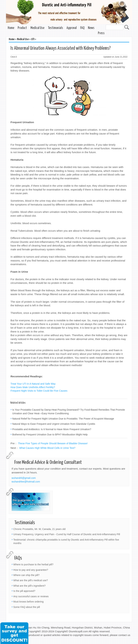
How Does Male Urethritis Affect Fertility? (33, 387)
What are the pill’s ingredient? (29, 586)
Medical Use (37, 28)
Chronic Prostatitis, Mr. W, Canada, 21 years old (39, 529)
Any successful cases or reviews (31, 596)
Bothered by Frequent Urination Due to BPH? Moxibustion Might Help (50, 435)
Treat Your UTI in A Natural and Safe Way (33, 384)
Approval (72, 28)
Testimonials (55, 28)
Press (101, 33)
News (91, 28)
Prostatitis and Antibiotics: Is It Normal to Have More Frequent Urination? (52, 429)
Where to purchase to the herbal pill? (33, 564)
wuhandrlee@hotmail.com (26, 482)
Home (11, 28)
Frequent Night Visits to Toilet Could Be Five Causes (39, 391)
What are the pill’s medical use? (31, 580)
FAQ (82, 28)
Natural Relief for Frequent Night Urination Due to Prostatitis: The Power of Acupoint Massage (63, 419)
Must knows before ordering (28, 602)
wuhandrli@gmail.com (24, 478)
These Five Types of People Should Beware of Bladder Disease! (53, 443)
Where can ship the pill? (26, 575)
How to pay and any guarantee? (31, 570)
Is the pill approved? (24, 591)
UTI (33, 39)
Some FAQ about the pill (27, 607)
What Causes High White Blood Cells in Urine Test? (47, 448)
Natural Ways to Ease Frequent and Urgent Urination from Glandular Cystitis (54, 424)
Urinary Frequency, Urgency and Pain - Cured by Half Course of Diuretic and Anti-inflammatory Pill (67, 534)
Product (22, 28)
